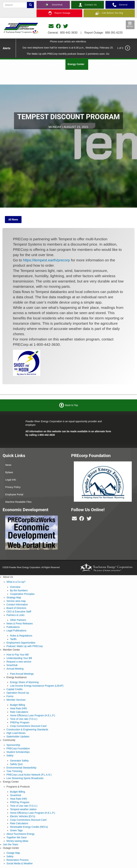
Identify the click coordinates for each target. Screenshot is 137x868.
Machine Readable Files (18, 502)
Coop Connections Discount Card (28, 726)
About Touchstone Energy (20, 834)
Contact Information (17, 605)
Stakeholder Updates (18, 737)
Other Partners (18, 620)
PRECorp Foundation (18, 748)
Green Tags (16, 830)
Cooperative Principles (22, 594)
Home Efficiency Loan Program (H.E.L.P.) (32, 715)
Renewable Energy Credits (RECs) (29, 827)
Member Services (16, 700)
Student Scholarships (18, 752)
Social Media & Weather (20, 863)
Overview (15, 587)
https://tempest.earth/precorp (46, 260)
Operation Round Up (18, 693)
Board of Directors (16, 608)
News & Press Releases (20, 623)
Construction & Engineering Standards (27, 729)
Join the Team (100, 64)
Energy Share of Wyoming (24, 682)
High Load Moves (16, 733)
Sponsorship (13, 745)
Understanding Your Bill (19, 658)
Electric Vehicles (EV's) (23, 816)
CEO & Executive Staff (19, 612)
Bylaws (9, 472)
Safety (10, 756)
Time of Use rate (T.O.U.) (24, 719)
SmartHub (12, 665)
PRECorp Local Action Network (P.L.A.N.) (29, 775)
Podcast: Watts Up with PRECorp (25, 646)
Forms (10, 696)
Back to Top (72, 405)
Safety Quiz (16, 764)
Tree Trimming (14, 771)
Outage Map (13, 853)
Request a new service (19, 662)
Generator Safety (19, 761)
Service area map (16, 601)
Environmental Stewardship (21, 768)
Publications (13, 627)
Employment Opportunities (21, 643)
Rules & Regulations (21, 636)
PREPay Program (20, 722)
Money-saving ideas (17, 841)
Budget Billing (17, 705)
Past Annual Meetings (22, 674)
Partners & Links (15, 615)
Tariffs (13, 639)
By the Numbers (19, 590)
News (8, 465)
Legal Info (11, 480)
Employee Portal (14, 494)
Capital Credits (15, 689)
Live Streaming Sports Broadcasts (25, 778)
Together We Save (17, 837)
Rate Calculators (19, 712)
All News (13, 220)
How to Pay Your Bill (17, 655)
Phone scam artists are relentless (68, 41)
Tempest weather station (23, 809)
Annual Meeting (15, 669)
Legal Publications (16, 631)
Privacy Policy (13, 487)
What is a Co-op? (16, 582)
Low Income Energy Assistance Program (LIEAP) (37, 686)
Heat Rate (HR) (18, 708)
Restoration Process (17, 860)
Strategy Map (14, 597)
